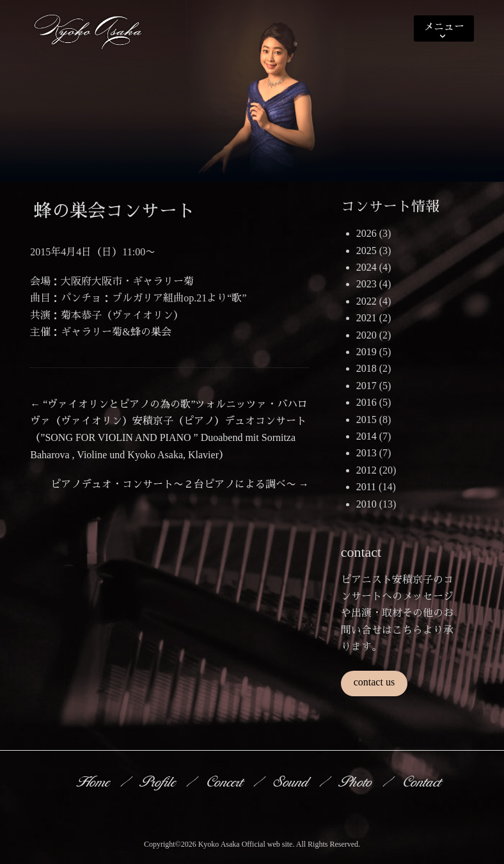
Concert (226, 781)
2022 (366, 301)
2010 (366, 504)
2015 (366, 420)
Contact (423, 781)
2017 (366, 386)
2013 (366, 453)
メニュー (444, 27)
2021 (366, 318)
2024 (366, 267)
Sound (292, 781)
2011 (366, 487)
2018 (366, 368)
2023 (366, 284)
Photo (357, 781)
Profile (159, 781)
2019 (366, 352)
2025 (366, 251)
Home (94, 781)
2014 (366, 436)
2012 (366, 470)
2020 (366, 335)
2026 (366, 233)
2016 (366, 402)
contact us (374, 682)
